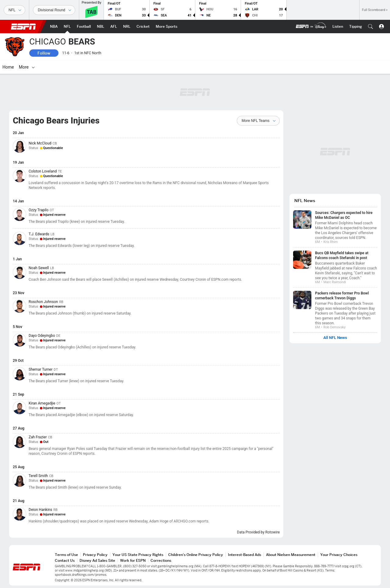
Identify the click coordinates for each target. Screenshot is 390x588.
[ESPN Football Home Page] (84, 27)
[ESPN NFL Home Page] (67, 27)
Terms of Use (66, 555)
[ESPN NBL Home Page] (101, 27)
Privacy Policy (95, 555)
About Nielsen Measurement (291, 555)
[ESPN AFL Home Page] (114, 27)
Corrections (161, 560)
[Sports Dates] (54, 10)
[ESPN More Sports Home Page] (167, 27)
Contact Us (65, 560)
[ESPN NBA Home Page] (54, 27)
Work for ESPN (133, 560)
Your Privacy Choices (339, 555)
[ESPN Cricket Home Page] (143, 27)
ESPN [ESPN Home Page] (23, 27)
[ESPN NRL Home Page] (127, 27)
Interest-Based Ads (245, 555)
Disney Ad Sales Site (97, 560)
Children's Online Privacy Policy (196, 555)
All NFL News (335, 338)
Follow (44, 53)
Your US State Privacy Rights (138, 555)
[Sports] (14, 10)
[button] (370, 27)
